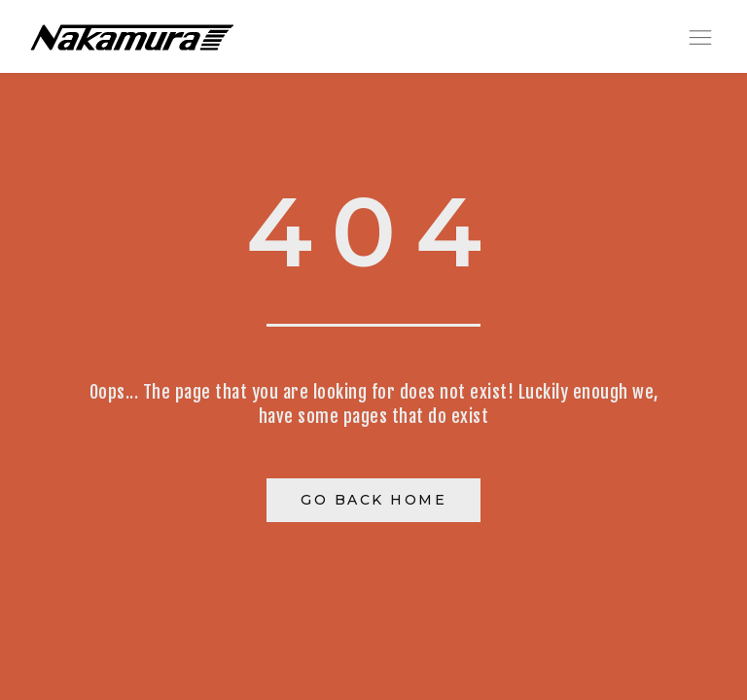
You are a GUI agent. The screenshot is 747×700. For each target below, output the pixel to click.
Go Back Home (373, 500)
